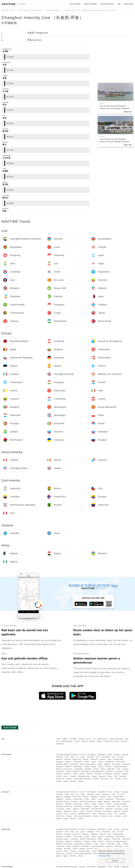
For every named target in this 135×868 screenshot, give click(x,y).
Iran (77, 757)
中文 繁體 (73, 739)
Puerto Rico (60, 779)
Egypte (66, 781)
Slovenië (90, 774)
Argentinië (102, 776)
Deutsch (85, 741)
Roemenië (67, 774)
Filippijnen (94, 759)
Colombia (122, 776)
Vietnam (101, 762)
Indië (72, 757)
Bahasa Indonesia (116, 739)
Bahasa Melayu (103, 739)
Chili (116, 776)
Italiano (100, 741)
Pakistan (103, 759)
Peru (111, 779)
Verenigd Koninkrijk (120, 767)
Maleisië (86, 759)
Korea (98, 757)
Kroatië (96, 769)
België (100, 764)
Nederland (109, 771)
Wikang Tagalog (66, 741)
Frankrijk (108, 767)
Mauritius (73, 781)
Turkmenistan (78, 762)
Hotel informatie (90, 4)
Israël (67, 757)
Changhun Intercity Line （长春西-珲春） (43, 18)
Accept (115, 861)
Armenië (82, 755)
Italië (118, 769)
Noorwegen (119, 771)
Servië (75, 774)
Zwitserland (116, 764)
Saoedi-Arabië (118, 759)
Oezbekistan (110, 762)
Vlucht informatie (107, 4)
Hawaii (94, 776)
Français (77, 741)
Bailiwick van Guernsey (64, 769)
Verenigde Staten (84, 776)
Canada (59, 776)
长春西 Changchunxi (38, 33)
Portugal (59, 774)
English (65, 739)
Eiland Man (111, 769)
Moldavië (76, 771)
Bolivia (110, 776)
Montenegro (85, 771)
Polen (127, 771)
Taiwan (93, 762)
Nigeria (81, 781)
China (110, 755)
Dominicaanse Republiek (83, 779)
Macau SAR (77, 759)
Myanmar (59, 759)
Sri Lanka (120, 757)
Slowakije (98, 774)
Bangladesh (102, 755)
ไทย (94, 739)
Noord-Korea (120, 762)
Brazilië (96, 779)
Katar (110, 759)
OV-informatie (75, 4)
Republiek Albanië (62, 764)
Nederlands (60, 744)
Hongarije (88, 769)
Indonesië (59, 757)
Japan (83, 757)
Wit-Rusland (107, 774)
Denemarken (78, 767)
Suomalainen (109, 741)
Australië (118, 779)
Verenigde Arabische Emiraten (67, 755)
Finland (101, 767)
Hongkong (125, 755)
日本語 (58, 739)
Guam (125, 779)
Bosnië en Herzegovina (88, 764)
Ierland (103, 769)
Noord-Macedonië (97, 771)
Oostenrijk (74, 764)
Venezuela (104, 779)
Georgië (117, 755)
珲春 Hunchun (34, 40)
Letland (68, 771)
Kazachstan (106, 757)
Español (92, 741)
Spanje (94, 767)
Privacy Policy (105, 856)
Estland (87, 767)
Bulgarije (107, 764)
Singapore (60, 762)
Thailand (68, 762)
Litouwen (125, 769)
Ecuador (69, 779)
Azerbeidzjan (91, 755)
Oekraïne (117, 774)
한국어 (89, 739)
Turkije (87, 762)
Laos (114, 757)
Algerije (59, 781)
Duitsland (68, 767)
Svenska (124, 741)
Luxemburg (60, 771)
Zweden (82, 774)
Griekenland (78, 769)
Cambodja (90, 757)
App (119, 4)
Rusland (125, 774)
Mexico (66, 776)
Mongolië (68, 759)
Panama (73, 776)
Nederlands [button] (128, 4)
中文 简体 (81, 739)
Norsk (117, 741)
